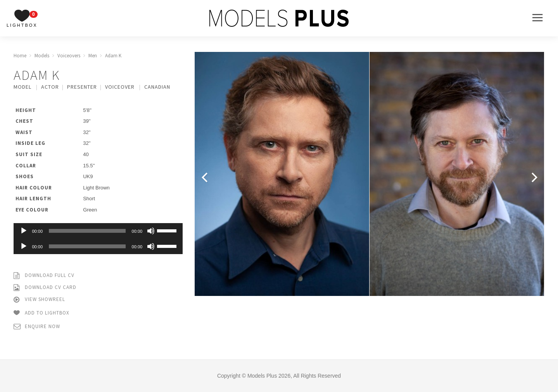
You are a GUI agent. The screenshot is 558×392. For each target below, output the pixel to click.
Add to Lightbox (41, 313)
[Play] (24, 231)
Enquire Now (37, 327)
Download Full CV (44, 276)
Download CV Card (45, 288)
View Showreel (39, 300)
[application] (98, 231)
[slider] (87, 231)
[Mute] (151, 231)
